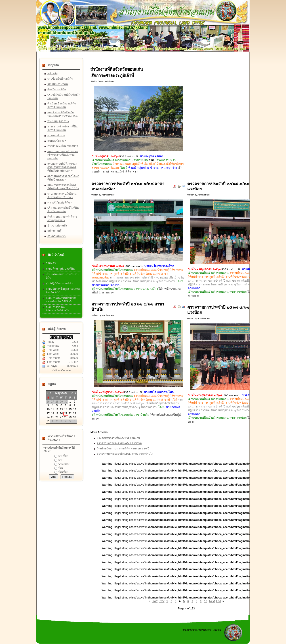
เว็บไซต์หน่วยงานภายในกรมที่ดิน (63, 276)
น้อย (61, 468)
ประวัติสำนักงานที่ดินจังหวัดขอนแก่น (118, 438)
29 (70, 417)
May (58, 393)
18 (52, 413)
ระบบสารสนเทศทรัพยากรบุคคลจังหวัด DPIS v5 (61, 300)
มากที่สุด (63, 456)
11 (52, 409)
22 (70, 413)
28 (66, 417)
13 (61, 409)
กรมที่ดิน (51, 263)
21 (66, 413)
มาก (61, 460)
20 (61, 413)
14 (66, 409)
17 (48, 413)
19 (57, 413)
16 (75, 409)
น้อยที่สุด (63, 472)
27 (61, 417)
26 (57, 417)
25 (52, 417)
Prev (162, 601)
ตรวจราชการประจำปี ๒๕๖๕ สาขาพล (119, 443)
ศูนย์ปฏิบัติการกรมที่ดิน (59, 283)
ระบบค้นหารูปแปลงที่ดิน (60, 269)
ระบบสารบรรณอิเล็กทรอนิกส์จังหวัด (58, 309)
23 (75, 413)
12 (57, 409)
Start (155, 601)
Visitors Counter (61, 370)
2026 (64, 393)
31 (48, 421)
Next (212, 601)
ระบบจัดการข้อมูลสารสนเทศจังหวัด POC (63, 291)
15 (70, 409)
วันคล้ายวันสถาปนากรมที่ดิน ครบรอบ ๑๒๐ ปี (123, 449)
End (219, 601)
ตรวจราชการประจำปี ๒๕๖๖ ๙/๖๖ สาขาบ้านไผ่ (125, 454)
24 (48, 417)
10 (48, 409)
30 (75, 417)
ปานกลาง (64, 464)
